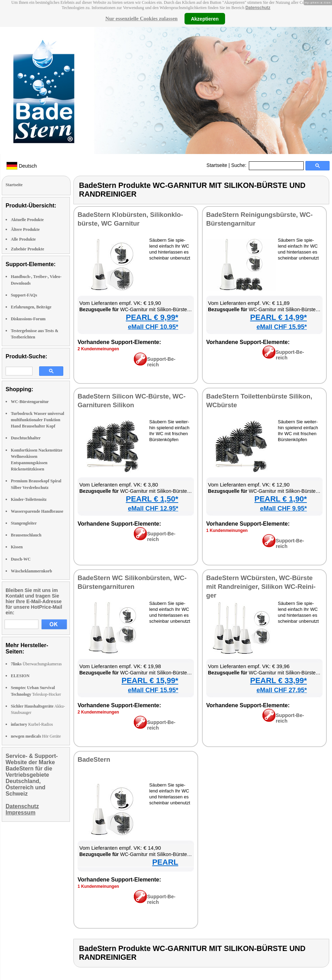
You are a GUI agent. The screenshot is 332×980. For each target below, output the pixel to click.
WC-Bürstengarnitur (30, 402)
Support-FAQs (24, 295)
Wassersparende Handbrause (37, 511)
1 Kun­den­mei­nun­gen (227, 531)
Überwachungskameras (36, 664)
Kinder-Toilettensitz (29, 499)
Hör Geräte (36, 736)
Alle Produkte (23, 239)
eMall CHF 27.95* (282, 690)
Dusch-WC (21, 559)
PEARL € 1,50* (152, 499)
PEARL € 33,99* (279, 681)
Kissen (17, 547)
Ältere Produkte (25, 229)
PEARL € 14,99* (279, 317)
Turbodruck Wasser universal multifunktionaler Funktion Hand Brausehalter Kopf (37, 420)
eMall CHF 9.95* (283, 509)
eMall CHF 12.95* (153, 509)
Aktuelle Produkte (27, 220)
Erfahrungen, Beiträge (31, 307)
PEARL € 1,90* (281, 499)
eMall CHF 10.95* (153, 327)
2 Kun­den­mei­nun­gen (98, 349)
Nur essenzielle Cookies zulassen (141, 19)
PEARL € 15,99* (150, 681)
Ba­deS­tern (94, 759)
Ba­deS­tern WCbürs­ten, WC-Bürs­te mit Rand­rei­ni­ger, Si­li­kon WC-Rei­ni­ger (261, 587)
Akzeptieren (205, 19)
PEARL (165, 862)
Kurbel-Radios (32, 724)
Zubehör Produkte (27, 249)
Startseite (217, 165)
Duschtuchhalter (26, 438)
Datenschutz (258, 8)
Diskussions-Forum (28, 319)
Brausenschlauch (26, 535)
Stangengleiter (24, 523)
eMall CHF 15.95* (282, 327)
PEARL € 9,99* (152, 317)
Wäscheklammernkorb (31, 571)
